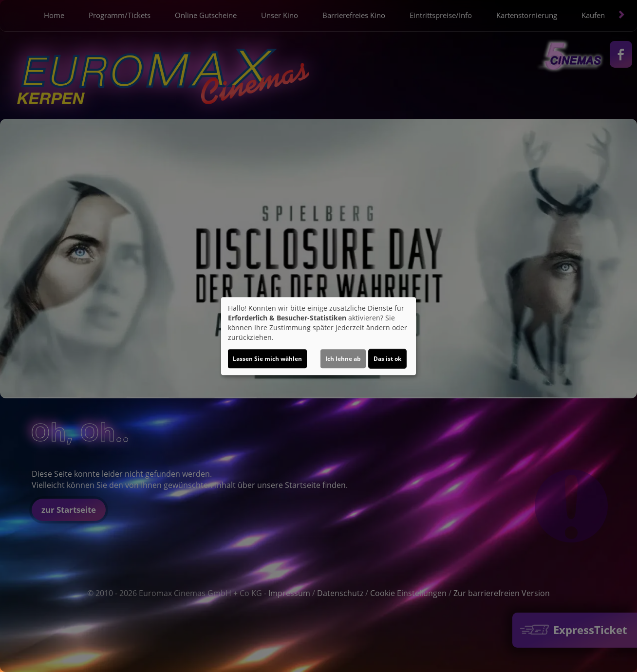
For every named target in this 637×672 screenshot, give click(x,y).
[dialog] (318, 336)
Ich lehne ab (343, 359)
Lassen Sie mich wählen (267, 359)
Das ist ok (387, 359)
